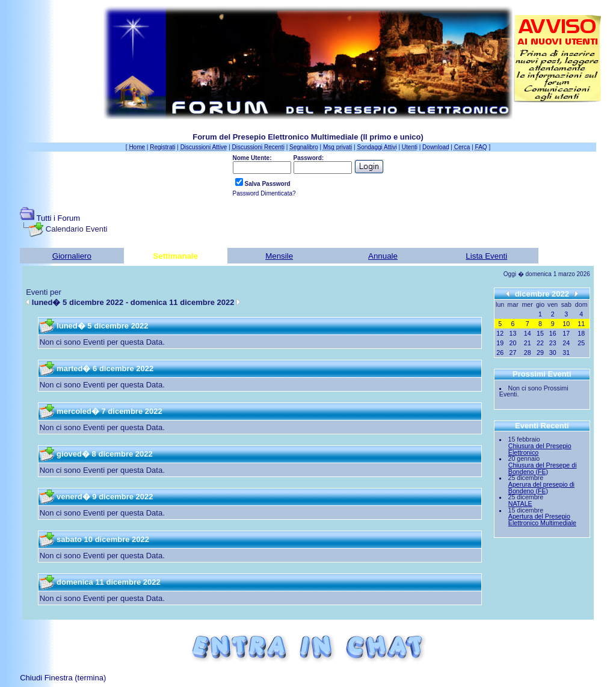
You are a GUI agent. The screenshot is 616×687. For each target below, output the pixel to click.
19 (500, 343)
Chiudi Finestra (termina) (63, 678)
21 (528, 343)
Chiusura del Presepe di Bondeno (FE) (543, 468)
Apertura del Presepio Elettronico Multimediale (542, 519)
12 (500, 333)
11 (581, 324)
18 (581, 333)
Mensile (279, 256)
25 (581, 343)
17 (566, 333)
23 (553, 343)
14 (528, 333)
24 (566, 343)
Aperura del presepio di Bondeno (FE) (541, 488)
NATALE (520, 504)
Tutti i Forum (58, 218)
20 (513, 343)
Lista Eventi (486, 256)
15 (540, 333)
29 (540, 353)
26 (500, 353)
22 (540, 343)
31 (566, 353)
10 (566, 324)
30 (553, 353)
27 (513, 353)
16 (553, 333)
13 (513, 333)
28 (528, 353)
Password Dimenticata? (264, 193)
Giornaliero (72, 256)
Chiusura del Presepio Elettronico (540, 449)
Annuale (383, 256)
